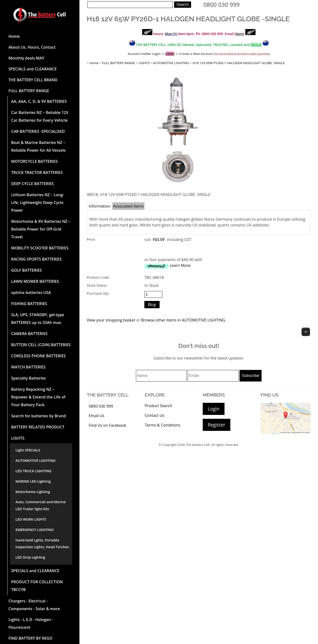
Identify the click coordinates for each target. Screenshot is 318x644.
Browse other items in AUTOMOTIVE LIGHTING (183, 320)
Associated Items (128, 206)
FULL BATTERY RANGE (29, 91)
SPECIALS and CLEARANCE (33, 69)
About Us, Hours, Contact (32, 47)
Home (14, 36)
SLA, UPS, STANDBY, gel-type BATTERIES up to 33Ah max (38, 319)
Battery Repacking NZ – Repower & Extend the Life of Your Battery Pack (38, 397)
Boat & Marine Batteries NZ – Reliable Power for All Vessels (38, 146)
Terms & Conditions (162, 425)
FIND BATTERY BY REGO (30, 638)
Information (99, 206)
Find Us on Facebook (108, 425)
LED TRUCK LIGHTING (33, 471)
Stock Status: (97, 285)
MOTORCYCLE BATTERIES (34, 161)
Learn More (180, 265)
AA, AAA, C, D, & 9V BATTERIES (39, 101)
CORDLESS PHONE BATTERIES (38, 356)
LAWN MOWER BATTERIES (35, 281)
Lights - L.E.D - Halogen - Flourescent (31, 623)
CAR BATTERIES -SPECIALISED (38, 131)
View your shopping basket (111, 320)
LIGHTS (18, 438)
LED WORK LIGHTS (31, 519)
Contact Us (154, 415)
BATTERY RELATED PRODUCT (38, 427)
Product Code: (98, 277)
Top (306, 332)
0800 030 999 (222, 4)
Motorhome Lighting (33, 492)
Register (217, 425)
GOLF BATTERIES (27, 270)
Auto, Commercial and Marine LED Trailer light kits (41, 505)
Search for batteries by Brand (39, 416)
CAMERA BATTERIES (29, 334)
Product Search (158, 406)
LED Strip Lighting (30, 557)
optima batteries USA (31, 292)
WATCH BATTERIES (28, 367)
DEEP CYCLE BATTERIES (32, 184)
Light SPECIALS (28, 450)
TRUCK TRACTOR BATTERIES (37, 172)
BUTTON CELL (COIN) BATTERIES (41, 345)
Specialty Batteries (28, 378)
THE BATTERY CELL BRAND (33, 80)
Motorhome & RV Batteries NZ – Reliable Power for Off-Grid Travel (41, 229)
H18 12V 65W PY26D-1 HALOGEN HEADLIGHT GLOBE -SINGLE (239, 63)
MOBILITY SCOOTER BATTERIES (40, 248)
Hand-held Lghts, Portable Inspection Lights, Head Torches (42, 544)
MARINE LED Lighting (33, 481)
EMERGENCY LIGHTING (35, 530)
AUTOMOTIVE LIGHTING (35, 461)
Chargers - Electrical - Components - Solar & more (34, 605)
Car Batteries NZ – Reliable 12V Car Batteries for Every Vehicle (40, 116)
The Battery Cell (198, 445)
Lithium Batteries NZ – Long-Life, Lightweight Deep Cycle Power (38, 202)
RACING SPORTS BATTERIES (36, 259)
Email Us (97, 416)
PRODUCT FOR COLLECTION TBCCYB (37, 586)
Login (214, 409)
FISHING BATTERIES (29, 304)
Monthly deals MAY (26, 58)
